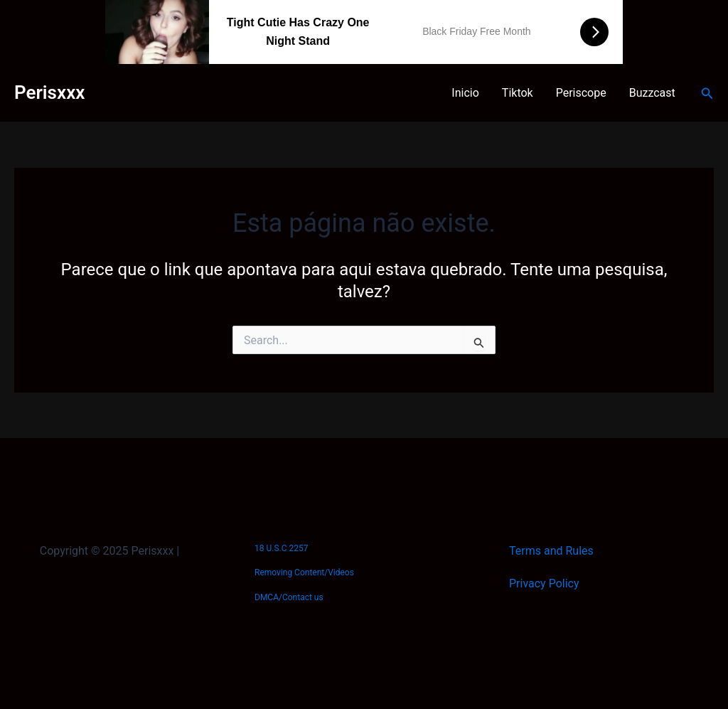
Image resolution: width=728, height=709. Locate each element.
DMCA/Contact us (289, 597)
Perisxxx (49, 92)
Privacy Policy (544, 583)
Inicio (465, 93)
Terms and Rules (551, 551)
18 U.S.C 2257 (281, 548)
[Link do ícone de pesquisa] (707, 94)
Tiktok (518, 93)
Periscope (581, 93)
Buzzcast (652, 93)
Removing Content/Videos (304, 572)
